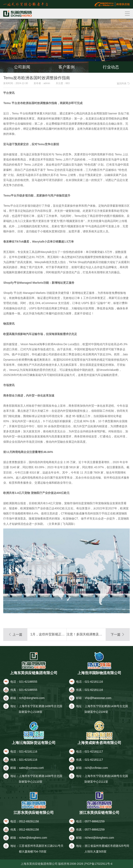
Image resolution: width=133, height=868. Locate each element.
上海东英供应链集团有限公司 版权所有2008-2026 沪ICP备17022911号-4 (67, 864)
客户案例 (66, 67)
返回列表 (123, 84)
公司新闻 (22, 67)
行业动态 (111, 67)
